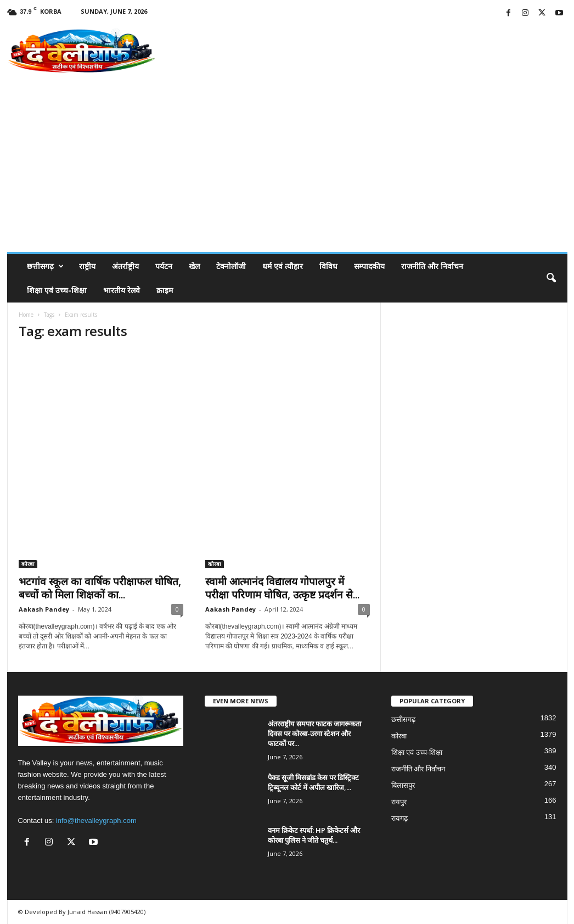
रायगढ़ (399, 818)
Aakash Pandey (44, 609)
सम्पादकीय (369, 266)
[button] (551, 278)
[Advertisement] (287, 170)
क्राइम (165, 290)
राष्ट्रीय (87, 266)
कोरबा (28, 564)
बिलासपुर (403, 785)
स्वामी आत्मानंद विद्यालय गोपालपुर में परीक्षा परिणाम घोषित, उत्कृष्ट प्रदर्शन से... (282, 588)
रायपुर (399, 802)
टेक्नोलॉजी (231, 266)
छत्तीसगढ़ (45, 266)
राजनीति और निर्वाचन (432, 266)
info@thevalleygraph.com (96, 821)
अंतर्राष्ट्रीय (125, 266)
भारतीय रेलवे (122, 290)
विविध (328, 266)
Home (26, 315)
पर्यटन (164, 266)
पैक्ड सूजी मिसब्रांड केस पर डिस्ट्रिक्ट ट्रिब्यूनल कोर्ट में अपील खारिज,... (313, 782)
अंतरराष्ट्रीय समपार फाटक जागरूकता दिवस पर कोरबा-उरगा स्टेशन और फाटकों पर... (314, 733)
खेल (194, 266)
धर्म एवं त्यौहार (283, 266)
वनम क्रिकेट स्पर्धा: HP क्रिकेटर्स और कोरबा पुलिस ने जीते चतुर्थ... (314, 835)
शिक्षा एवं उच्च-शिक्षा (57, 290)
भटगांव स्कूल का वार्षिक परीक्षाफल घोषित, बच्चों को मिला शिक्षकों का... (100, 588)
